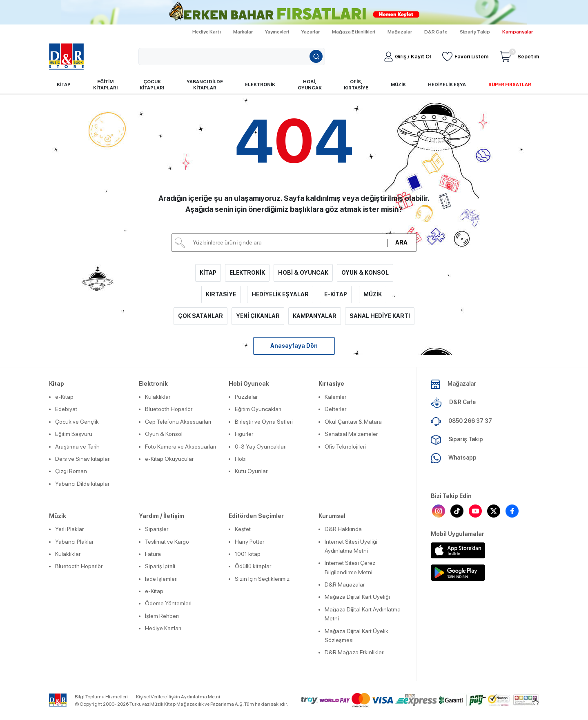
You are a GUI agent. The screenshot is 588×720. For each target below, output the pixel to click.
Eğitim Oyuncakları (258, 409)
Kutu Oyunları (252, 471)
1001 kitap (248, 554)
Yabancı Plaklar (74, 542)
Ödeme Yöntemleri (168, 603)
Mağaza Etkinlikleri (354, 32)
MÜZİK (373, 294)
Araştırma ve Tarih (77, 447)
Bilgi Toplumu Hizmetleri (101, 697)
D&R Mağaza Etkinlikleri (355, 652)
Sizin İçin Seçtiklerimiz (262, 579)
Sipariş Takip (475, 32)
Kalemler (335, 397)
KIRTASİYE (221, 294)
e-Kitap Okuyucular (169, 459)
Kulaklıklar (158, 397)
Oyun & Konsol (164, 434)
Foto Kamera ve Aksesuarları (180, 447)
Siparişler (157, 529)
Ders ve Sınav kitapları (83, 459)
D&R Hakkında (343, 529)
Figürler (244, 434)
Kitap (57, 384)
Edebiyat (66, 409)
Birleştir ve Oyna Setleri (264, 422)
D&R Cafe (436, 32)
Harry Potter (249, 542)
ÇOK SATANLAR (200, 316)
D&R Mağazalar (345, 584)
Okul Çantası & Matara (353, 422)
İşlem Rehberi (162, 616)
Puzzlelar (246, 397)
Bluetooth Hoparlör (169, 409)
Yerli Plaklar (69, 529)
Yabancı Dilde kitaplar (82, 484)
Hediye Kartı (207, 32)
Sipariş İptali (160, 566)
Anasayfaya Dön (294, 346)
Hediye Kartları (163, 628)
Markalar (243, 32)
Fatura (153, 554)
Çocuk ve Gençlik (77, 422)
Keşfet (243, 529)
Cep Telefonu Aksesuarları (178, 422)
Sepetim (520, 57)
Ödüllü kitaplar (253, 566)
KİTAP (208, 273)
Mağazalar (400, 32)
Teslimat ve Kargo (167, 542)
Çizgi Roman (71, 471)
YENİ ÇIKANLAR (258, 316)
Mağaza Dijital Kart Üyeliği (357, 597)
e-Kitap (64, 397)
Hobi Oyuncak (249, 384)
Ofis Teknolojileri (345, 447)
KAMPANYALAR (315, 316)
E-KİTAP (336, 294)
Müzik (58, 516)
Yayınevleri (277, 32)
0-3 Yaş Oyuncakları (261, 447)
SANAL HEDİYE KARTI (380, 316)
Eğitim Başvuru (74, 434)
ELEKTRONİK (247, 273)
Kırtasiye (331, 384)
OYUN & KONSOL (365, 273)
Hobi (241, 459)
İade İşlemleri (161, 579)
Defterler (335, 409)
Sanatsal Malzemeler (351, 434)
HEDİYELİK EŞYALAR (280, 294)
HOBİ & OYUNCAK (303, 273)
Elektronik (153, 384)
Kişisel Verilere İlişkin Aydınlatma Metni (178, 697)
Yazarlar (311, 32)
